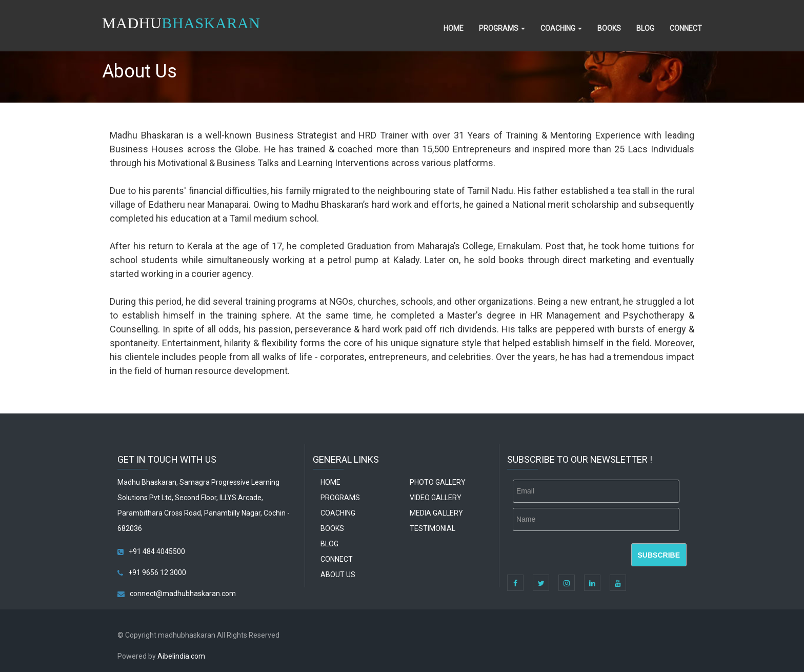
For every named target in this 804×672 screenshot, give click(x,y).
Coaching (338, 513)
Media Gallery (436, 513)
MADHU (181, 23)
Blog (645, 28)
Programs (340, 498)
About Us (338, 575)
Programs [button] (502, 28)
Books (609, 28)
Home (454, 28)
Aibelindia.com (181, 656)
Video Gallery (436, 498)
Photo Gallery (438, 482)
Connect (686, 28)
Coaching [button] (561, 28)
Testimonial (433, 528)
